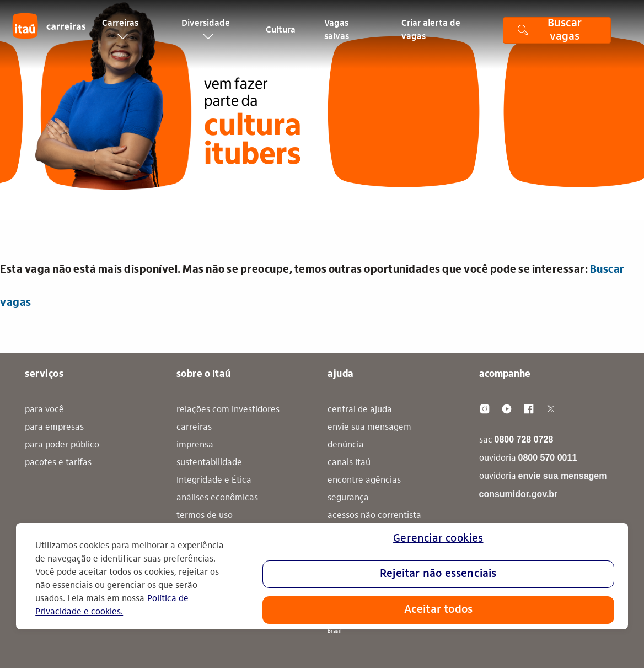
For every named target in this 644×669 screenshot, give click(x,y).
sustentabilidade (209, 463)
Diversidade (206, 34)
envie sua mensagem (369, 428)
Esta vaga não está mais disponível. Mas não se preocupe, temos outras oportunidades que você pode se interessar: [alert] (312, 287)
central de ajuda (360, 410)
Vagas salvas (337, 35)
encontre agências (364, 481)
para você (44, 410)
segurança (348, 498)
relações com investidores (228, 410)
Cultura (281, 35)
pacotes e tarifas (58, 463)
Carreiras (120, 34)
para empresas (54, 428)
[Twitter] (551, 409)
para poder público (62, 445)
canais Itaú (349, 463)
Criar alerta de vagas (431, 35)
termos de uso (205, 516)
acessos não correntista (374, 516)
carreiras (194, 428)
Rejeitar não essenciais (438, 574)
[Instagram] (485, 409)
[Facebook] (529, 409)
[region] (322, 576)
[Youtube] (507, 409)
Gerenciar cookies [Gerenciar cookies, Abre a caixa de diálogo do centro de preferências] (438, 539)
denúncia (346, 445)
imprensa (195, 445)
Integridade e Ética (214, 481)
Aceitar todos (439, 610)
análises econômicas (217, 498)
